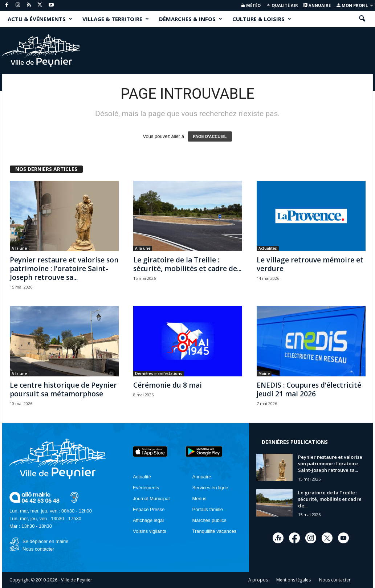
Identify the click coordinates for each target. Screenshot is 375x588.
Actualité (142, 477)
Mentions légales (294, 580)
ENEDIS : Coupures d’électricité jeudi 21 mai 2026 (309, 389)
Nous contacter (38, 549)
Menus (199, 499)
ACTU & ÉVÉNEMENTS (40, 19)
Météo (251, 5)
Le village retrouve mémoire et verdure (310, 264)
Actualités (268, 248)
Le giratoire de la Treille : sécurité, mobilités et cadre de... (187, 264)
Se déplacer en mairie (45, 541)
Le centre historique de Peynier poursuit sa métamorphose (63, 389)
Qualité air (282, 5)
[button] (362, 19)
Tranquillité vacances (215, 531)
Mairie (264, 373)
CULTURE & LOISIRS (262, 19)
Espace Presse (149, 509)
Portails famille (208, 509)
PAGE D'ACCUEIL (210, 136)
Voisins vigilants (150, 531)
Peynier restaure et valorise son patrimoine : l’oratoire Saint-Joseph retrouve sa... (64, 269)
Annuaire (317, 5)
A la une (19, 248)
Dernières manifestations (159, 373)
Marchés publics (209, 520)
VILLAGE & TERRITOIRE (116, 19)
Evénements (146, 488)
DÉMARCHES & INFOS (191, 19)
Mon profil (355, 5)
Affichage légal (148, 520)
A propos (258, 580)
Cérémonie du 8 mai (168, 385)
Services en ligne (210, 488)
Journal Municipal (151, 499)
